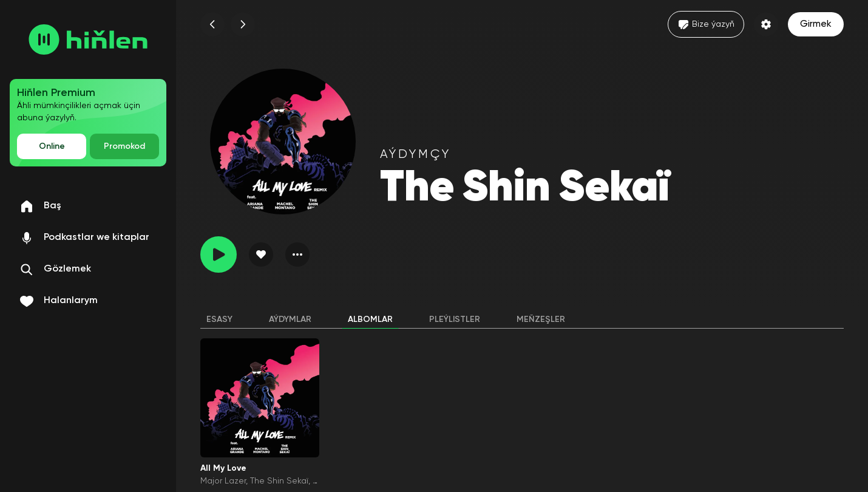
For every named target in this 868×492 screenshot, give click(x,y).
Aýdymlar (290, 319)
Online (52, 146)
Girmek (816, 24)
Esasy (219, 319)
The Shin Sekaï (279, 481)
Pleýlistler (455, 319)
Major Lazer (223, 481)
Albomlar (370, 319)
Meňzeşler (541, 319)
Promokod (124, 146)
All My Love (223, 468)
